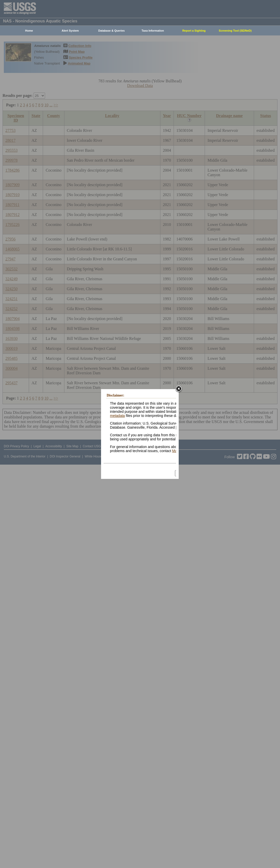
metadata (117, 416)
